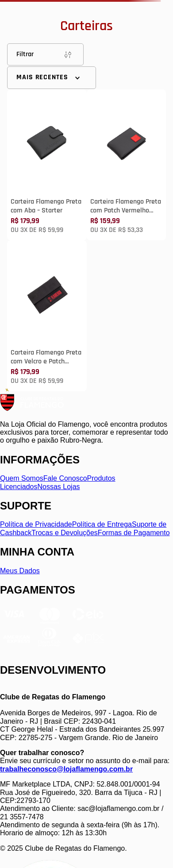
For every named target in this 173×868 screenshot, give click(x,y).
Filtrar (45, 54)
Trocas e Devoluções (65, 533)
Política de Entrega (102, 524)
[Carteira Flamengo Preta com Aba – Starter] (47, 165)
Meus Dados (20, 571)
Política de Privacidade (36, 524)
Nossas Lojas (59, 487)
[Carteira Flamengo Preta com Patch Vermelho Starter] (127, 165)
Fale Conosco (65, 478)
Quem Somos (22, 478)
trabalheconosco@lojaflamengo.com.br (66, 769)
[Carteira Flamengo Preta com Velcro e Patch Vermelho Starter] (47, 316)
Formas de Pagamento (134, 533)
